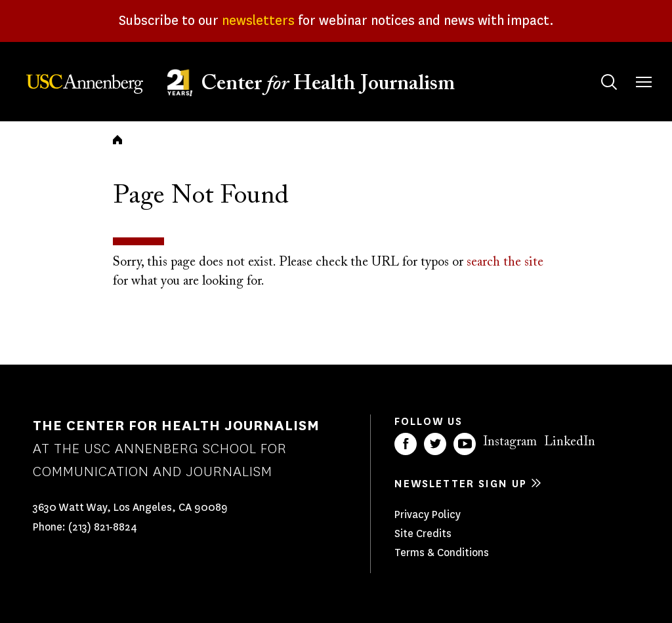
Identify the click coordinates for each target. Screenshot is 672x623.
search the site (505, 262)
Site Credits (423, 533)
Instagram (510, 442)
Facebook (406, 444)
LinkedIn (570, 442)
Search (596, 69)
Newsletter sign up (461, 484)
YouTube (465, 444)
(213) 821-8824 (103, 527)
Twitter (435, 444)
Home (117, 140)
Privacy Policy (428, 514)
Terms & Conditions (442, 553)
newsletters (258, 21)
